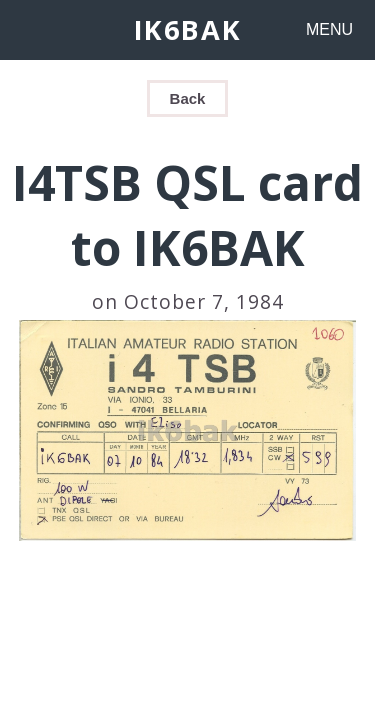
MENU (329, 29)
